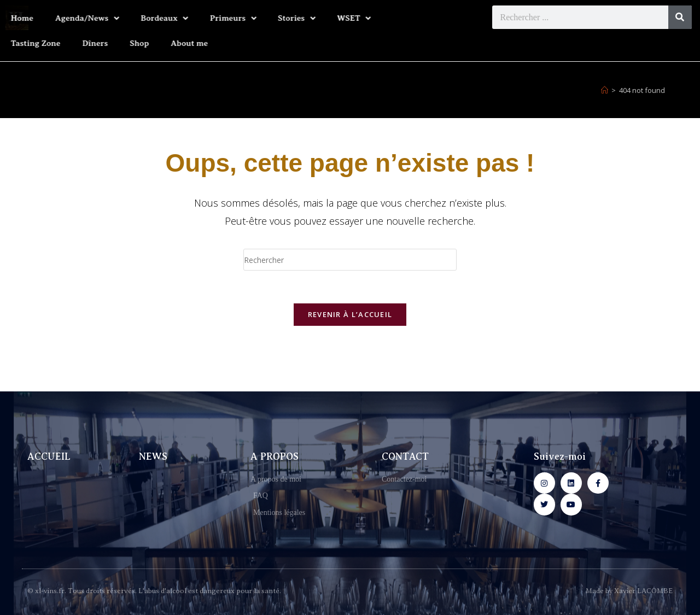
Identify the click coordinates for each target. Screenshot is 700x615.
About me (126, 43)
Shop (76, 43)
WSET (290, 18)
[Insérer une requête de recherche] (350, 260)
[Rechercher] (680, 17)
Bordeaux (101, 18)
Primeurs (170, 18)
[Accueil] (605, 90)
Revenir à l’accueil (350, 314)
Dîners (32, 43)
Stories (233, 18)
